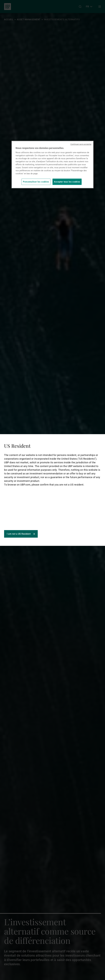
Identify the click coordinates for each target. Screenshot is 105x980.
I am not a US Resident (19, 534)
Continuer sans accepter (81, 144)
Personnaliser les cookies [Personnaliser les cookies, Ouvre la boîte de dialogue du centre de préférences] (36, 182)
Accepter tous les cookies (67, 182)
